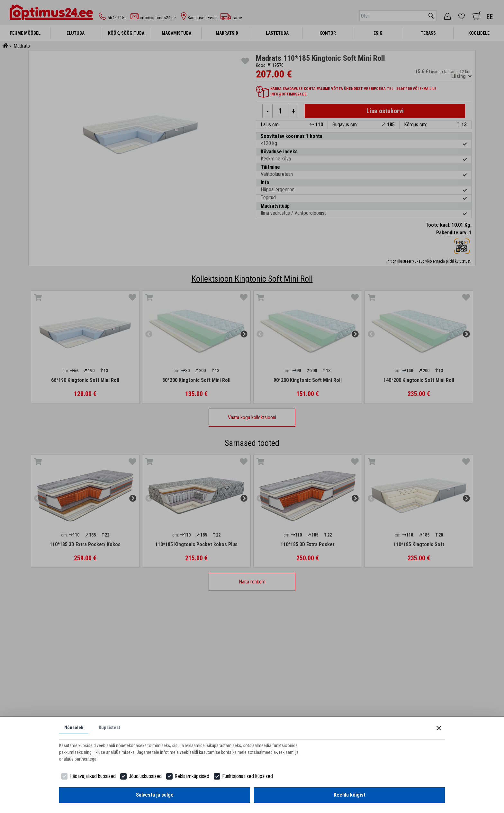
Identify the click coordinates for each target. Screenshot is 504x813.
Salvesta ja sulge (155, 795)
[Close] (439, 727)
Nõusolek (75, 727)
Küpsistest (113, 727)
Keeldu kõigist (350, 795)
